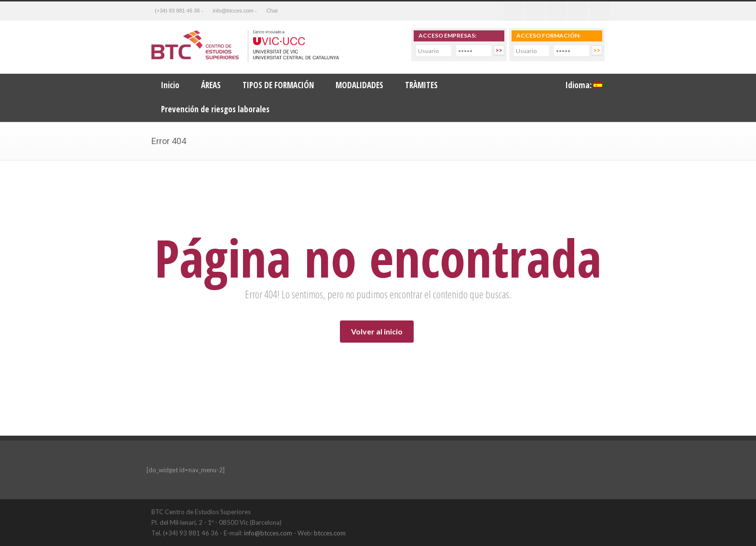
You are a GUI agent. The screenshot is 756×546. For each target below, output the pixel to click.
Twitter (535, 11)
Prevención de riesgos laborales (215, 109)
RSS (600, 11)
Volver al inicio (377, 331)
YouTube (595, 511)
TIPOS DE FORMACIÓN (278, 85)
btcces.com (330, 533)
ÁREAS (211, 85)
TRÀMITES (421, 85)
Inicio (170, 85)
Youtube (578, 11)
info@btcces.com (268, 533)
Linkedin (556, 11)
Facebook (513, 11)
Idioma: (584, 85)
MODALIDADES (359, 85)
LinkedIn (576, 511)
